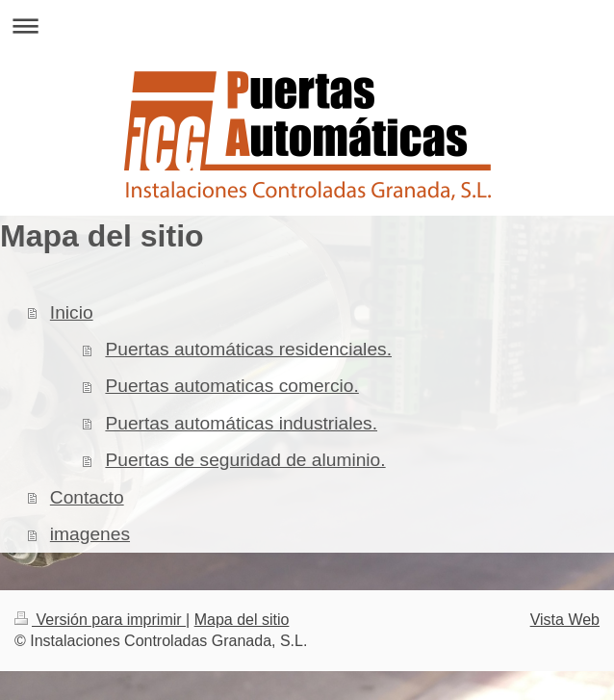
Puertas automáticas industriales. (241, 423)
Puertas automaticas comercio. (231, 386)
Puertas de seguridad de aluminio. (245, 460)
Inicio (72, 312)
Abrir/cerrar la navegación (307, 26)
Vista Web (565, 620)
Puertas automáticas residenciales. (248, 349)
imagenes (90, 534)
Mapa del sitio (242, 620)
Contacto (87, 497)
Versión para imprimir (100, 620)
